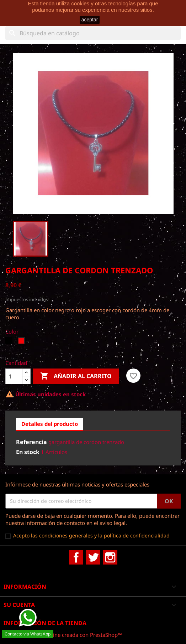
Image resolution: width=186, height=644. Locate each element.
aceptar (90, 20)
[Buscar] (93, 33)
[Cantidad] (14, 376)
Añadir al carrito (76, 376)
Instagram (110, 557)
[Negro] (10, 342)
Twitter (93, 557)
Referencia (31, 442)
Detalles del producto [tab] (50, 424)
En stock (28, 452)
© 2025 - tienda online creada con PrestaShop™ (64, 635)
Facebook (76, 557)
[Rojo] (22, 342)
